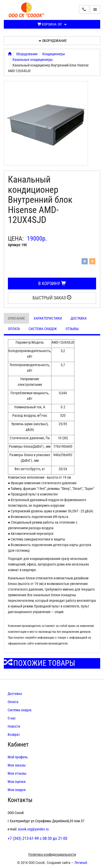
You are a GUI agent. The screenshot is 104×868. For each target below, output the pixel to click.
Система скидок (43, 329)
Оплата (14, 329)
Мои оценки (17, 782)
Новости (14, 726)
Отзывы (72, 329)
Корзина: (52, 24)
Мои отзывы (17, 773)
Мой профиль (18, 757)
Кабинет (18, 745)
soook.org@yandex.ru (33, 829)
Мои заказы (17, 765)
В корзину (52, 283)
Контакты (20, 800)
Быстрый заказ (52, 298)
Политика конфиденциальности (52, 854)
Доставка (79, 318)
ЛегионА (81, 863)
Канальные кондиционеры (33, 60)
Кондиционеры (54, 54)
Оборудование (53, 41)
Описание (16, 318)
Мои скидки (17, 790)
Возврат (14, 735)
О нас (12, 718)
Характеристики (48, 318)
